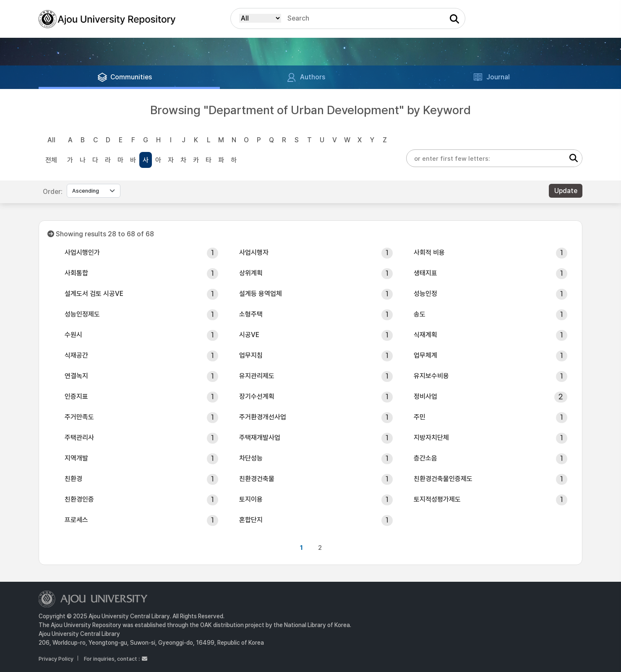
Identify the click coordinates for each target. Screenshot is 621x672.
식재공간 (76, 355)
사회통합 (76, 273)
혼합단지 (251, 520)
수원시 (73, 335)
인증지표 (76, 396)
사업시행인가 (82, 252)
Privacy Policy (56, 659)
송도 (420, 314)
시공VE (249, 335)
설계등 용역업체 (261, 294)
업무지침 (251, 355)
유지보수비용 (431, 376)
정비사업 (425, 396)
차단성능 (251, 458)
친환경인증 (79, 499)
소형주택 (251, 314)
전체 (51, 160)
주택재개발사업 (260, 438)
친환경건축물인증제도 (443, 479)
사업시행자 (254, 252)
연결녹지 (76, 376)
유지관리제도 (257, 376)
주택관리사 (79, 438)
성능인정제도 (82, 314)
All (51, 140)
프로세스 (76, 520)
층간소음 (425, 458)
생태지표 (425, 273)
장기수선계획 (257, 396)
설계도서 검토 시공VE (94, 294)
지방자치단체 (431, 438)
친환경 (73, 479)
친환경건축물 (257, 479)
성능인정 (425, 294)
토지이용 (251, 499)
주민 (420, 417)
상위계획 (251, 273)
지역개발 (76, 458)
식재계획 (425, 335)
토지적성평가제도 (437, 499)
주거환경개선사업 (263, 417)
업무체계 (425, 355)
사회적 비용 (429, 252)
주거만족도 (79, 417)
